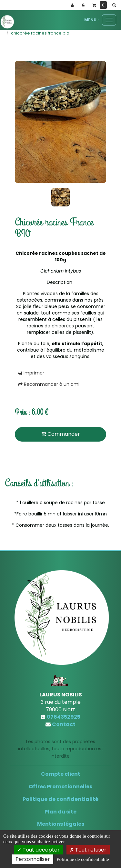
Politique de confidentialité (60, 799)
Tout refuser (88, 850)
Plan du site (60, 812)
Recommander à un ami (49, 384)
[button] (115, 5)
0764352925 (64, 717)
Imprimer (31, 373)
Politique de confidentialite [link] (83, 859)
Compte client (61, 774)
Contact (64, 724)
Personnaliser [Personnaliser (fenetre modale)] (33, 859)
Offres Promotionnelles (60, 787)
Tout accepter (38, 850)
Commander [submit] (61, 434)
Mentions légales (61, 824)
